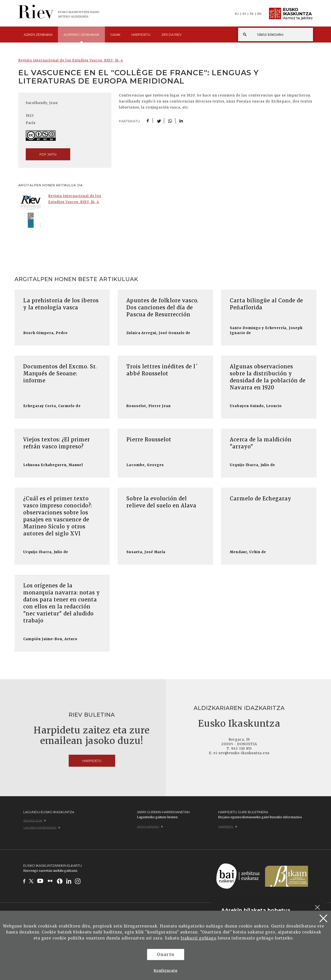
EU (237, 14)
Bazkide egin (35, 821)
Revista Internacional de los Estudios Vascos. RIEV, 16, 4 (71, 60)
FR (252, 14)
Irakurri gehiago (198, 938)
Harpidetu (141, 35)
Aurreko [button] (81, 38)
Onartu (165, 954)
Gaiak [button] (115, 35)
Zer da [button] (171, 35)
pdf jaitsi (48, 154)
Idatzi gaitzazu (150, 827)
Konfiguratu (165, 971)
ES (244, 14)
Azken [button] (38, 35)
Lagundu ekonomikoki (42, 828)
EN (259, 14)
